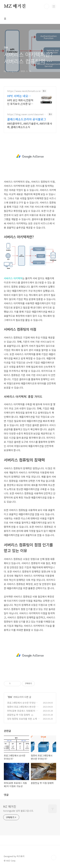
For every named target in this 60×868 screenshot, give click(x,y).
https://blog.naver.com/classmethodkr (27, 114)
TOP (54, 858)
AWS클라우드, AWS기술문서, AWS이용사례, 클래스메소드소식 (30, 125)
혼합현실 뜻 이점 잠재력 (19, 715)
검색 (47, 6)
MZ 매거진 (15, 6)
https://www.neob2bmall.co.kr (24, 91)
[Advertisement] (30, 156)
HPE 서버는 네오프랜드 (20, 96)
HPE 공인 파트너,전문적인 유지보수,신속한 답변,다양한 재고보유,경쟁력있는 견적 (20, 102)
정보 (10, 697)
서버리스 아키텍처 (13, 278)
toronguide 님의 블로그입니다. (18, 811)
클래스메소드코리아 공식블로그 (27, 119)
